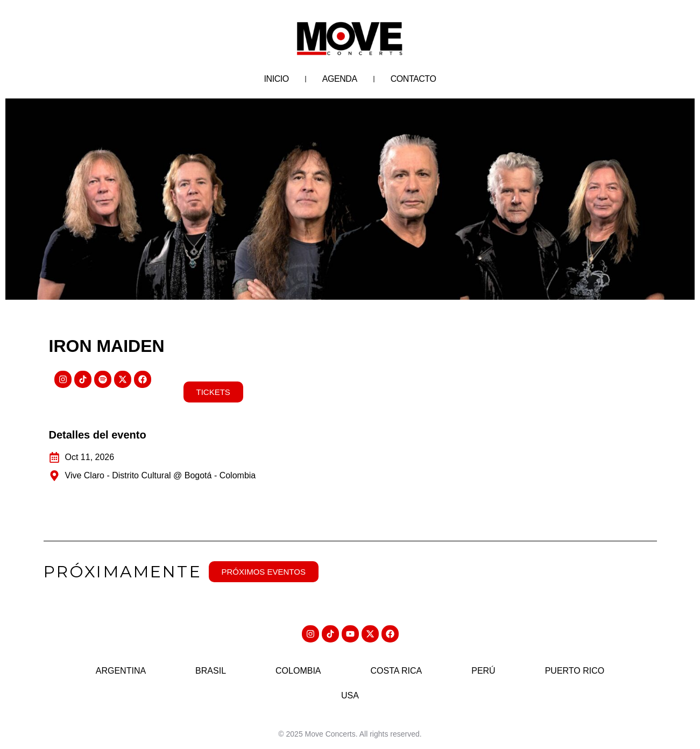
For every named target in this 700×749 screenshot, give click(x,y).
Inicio (277, 79)
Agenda (340, 79)
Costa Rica (397, 671)
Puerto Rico (575, 671)
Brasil (211, 671)
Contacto (413, 79)
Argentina (121, 671)
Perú (483, 671)
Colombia (298, 671)
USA (350, 695)
